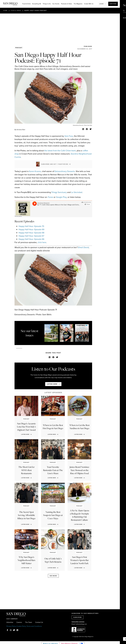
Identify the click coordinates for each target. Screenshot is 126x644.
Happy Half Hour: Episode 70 (31, 226)
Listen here (52, 384)
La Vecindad (77, 192)
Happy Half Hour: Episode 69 (31, 229)
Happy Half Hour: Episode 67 (31, 236)
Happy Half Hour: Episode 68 (31, 233)
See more (53, 576)
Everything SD (37, 4)
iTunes (50, 197)
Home (5, 10)
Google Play (61, 197)
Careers (19, 622)
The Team (29, 622)
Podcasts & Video (67, 4)
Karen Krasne (35, 171)
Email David (83, 247)
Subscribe (113, 4)
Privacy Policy (11, 626)
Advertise (10, 622)
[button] (83, 129)
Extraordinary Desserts (65, 171)
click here (42, 242)
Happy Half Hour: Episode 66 (31, 239)
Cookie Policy (21, 626)
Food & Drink (26, 4)
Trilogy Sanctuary (59, 192)
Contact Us (39, 622)
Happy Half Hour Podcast (36, 10)
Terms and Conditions (34, 626)
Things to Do (47, 4)
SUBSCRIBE (78, 617)
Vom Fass (69, 136)
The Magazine (78, 4)
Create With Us (89, 4)
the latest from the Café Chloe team (60, 151)
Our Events (56, 4)
